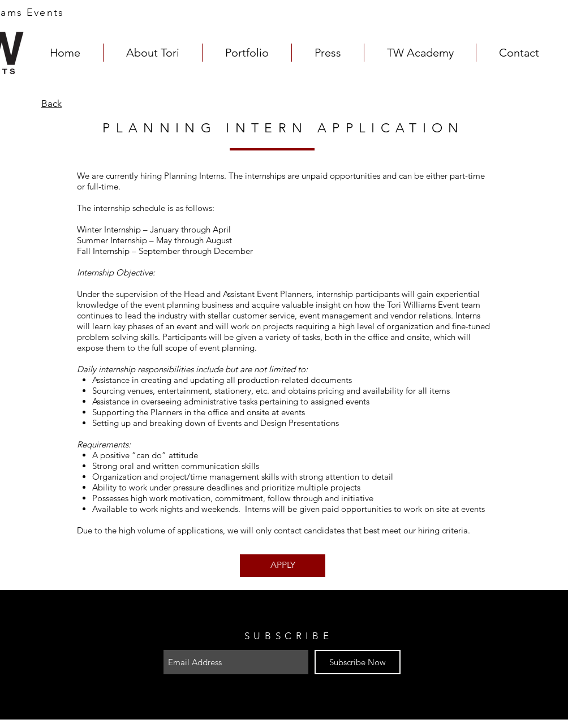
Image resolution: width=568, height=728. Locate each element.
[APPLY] (283, 566)
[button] (247, 53)
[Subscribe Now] (358, 662)
